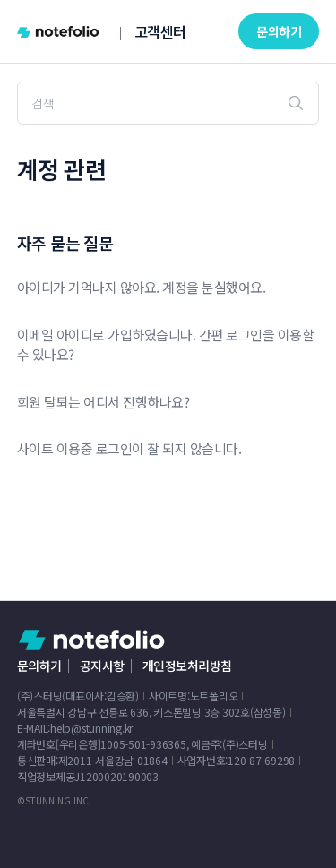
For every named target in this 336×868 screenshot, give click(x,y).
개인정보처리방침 (187, 666)
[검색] (168, 103)
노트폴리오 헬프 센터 (91, 640)
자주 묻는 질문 (65, 243)
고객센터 (160, 31)
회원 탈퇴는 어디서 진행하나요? (103, 402)
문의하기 (279, 31)
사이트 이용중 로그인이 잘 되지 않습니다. (129, 448)
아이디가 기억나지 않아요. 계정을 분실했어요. (142, 287)
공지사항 (102, 666)
